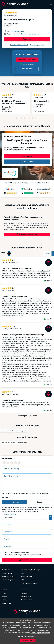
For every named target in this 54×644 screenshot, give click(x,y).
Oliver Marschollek (41, 101)
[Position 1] (16, 118)
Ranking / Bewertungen (29, 583)
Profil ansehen (15, 111)
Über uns (5, 590)
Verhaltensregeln (42, 493)
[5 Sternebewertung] (19, 462)
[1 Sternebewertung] (4, 462)
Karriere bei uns (26, 600)
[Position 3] (22, 118)
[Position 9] (38, 118)
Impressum (25, 590)
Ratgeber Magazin (8, 576)
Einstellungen (36, 570)
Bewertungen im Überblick (19, 45)
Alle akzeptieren (28, 641)
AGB (9, 552)
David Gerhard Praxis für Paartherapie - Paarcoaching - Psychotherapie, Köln (14, 103)
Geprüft (47, 281)
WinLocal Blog (26, 596)
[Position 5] (27, 118)
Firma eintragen (7, 580)
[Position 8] (35, 118)
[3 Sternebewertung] (12, 462)
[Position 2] (19, 118)
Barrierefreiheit (7, 603)
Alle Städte (6, 570)
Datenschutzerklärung (14, 555)
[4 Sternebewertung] (16, 462)
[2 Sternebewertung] (8, 462)
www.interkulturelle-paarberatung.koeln (26, 34)
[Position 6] (30, 118)
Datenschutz (25, 570)
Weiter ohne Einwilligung (27, 636)
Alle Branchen (7, 573)
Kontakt (5, 600)
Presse (4, 593)
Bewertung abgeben (37, 45)
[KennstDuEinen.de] (15, 4)
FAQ (23, 580)
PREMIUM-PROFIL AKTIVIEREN (27, 60)
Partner (5, 596)
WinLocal (24, 593)
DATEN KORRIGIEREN (27, 69)
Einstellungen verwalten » (40, 633)
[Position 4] (24, 118)
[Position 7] (32, 118)
